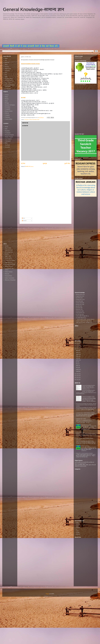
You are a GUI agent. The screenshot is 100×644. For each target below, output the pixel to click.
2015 (78, 374)
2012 (78, 379)
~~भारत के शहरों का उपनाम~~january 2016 (84, 319)
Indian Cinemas (9, 272)
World (6, 127)
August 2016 (79, 296)
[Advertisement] (39, 32)
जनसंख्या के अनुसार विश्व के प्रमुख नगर (83, 321)
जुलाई (77, 360)
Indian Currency (9, 266)
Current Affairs (9, 119)
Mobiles (7, 254)
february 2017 (79, 304)
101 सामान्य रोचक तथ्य (80, 318)
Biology (7, 103)
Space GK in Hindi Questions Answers (84, 453)
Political (7, 113)
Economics (8, 107)
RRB (6, 77)
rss (77, 529)
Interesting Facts (9, 252)
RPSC (6, 65)
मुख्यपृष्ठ (45, 163)
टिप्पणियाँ (24, 221)
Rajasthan (7, 131)
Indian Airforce (9, 83)
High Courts (8, 256)
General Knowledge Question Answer (30, 64)
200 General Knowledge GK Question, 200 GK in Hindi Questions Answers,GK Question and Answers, (86, 405)
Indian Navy (8, 88)
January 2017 (79, 299)
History (7, 99)
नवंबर (77, 352)
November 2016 (36, 120)
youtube (78, 532)
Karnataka (7, 147)
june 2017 (78, 308)
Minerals (7, 274)
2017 (78, 347)
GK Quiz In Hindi (28, 120)
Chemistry (7, 117)
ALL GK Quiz (79, 314)
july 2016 (78, 298)
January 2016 (79, 303)
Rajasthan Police (9, 79)
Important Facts (9, 250)
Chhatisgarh (8, 141)
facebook (78, 524)
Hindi (6, 101)
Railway (7, 62)
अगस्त (77, 358)
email (77, 531)
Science (7, 95)
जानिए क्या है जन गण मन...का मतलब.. (83, 323)
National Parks (8, 276)
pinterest (78, 534)
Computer (7, 115)
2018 (78, 345)
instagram (78, 528)
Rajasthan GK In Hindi (81, 419)
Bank (6, 58)
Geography (8, 109)
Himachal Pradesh (9, 135)
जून (77, 362)
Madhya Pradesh (9, 137)
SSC (6, 60)
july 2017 (78, 306)
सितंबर (77, 356)
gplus (77, 526)
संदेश (23, 218)
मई (77, 364)
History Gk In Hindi (80, 432)
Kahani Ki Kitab (78, 58)
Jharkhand (7, 145)
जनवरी (77, 371)
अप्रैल (77, 366)
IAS (6, 75)
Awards (7, 246)
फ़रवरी (77, 370)
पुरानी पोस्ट (67, 163)
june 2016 (78, 301)
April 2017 (78, 309)
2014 (78, 376)
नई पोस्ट (23, 163)
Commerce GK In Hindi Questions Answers (85, 412)
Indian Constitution (10, 278)
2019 (78, 343)
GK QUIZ (23, 97)
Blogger (47, 594)
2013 (78, 378)
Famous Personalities (10, 260)
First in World (8, 258)
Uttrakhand (8, 133)
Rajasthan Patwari (9, 81)
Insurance (7, 71)
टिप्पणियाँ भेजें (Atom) (29, 167)
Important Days (9, 262)
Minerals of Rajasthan (10, 280)
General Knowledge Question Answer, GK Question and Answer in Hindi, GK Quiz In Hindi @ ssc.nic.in (89, 387)
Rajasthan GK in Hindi (86, 425)
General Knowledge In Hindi (88, 396)
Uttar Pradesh (8, 139)
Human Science (9, 111)
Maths (6, 97)
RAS (6, 73)
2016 (78, 349)
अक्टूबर (78, 354)
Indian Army (8, 69)
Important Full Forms (10, 264)
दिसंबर (77, 351)
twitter (77, 523)
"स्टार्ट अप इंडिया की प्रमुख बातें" (82, 316)
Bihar (6, 143)
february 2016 (79, 294)
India (6, 129)
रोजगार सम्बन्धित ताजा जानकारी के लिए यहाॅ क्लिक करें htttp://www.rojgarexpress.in (84, 463)
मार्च (77, 368)
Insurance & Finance (10, 105)
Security (7, 67)
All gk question (79, 313)
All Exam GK (79, 311)
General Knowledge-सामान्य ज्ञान (34, 9)
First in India (8, 248)
